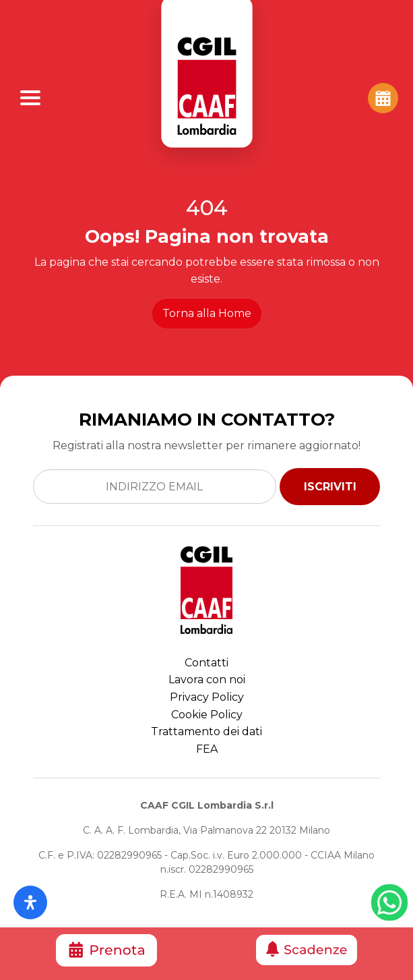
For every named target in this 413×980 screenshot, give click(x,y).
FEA (207, 749)
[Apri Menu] (30, 98)
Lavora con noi (207, 680)
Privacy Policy (207, 697)
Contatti (206, 663)
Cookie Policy (207, 715)
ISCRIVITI (330, 487)
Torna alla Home (207, 313)
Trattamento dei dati (206, 731)
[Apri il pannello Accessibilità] (30, 902)
